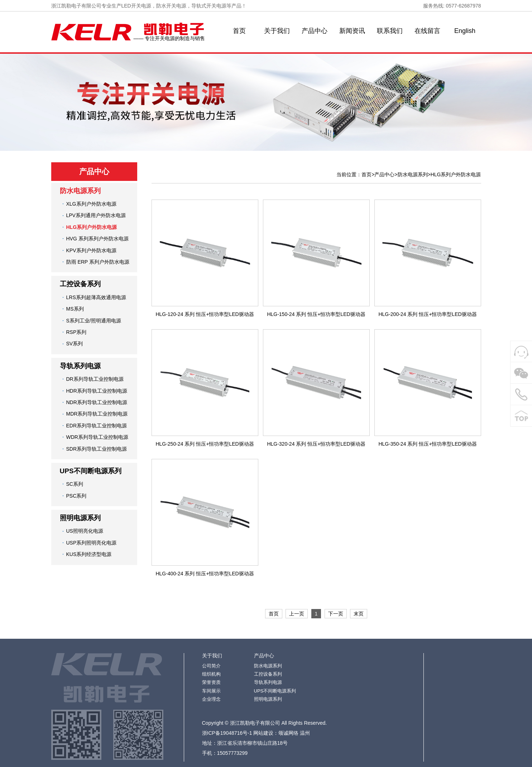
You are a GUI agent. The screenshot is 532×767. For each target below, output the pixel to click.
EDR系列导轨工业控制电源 (97, 426)
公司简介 (211, 666)
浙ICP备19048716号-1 (227, 733)
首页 (239, 31)
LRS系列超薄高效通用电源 (96, 297)
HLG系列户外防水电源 (92, 227)
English (465, 31)
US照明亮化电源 (85, 531)
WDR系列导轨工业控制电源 (97, 437)
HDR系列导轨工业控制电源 (97, 391)
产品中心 (315, 31)
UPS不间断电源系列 (91, 471)
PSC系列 (76, 496)
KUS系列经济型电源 (89, 554)
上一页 (297, 614)
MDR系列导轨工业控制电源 (97, 414)
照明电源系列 (80, 518)
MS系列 (75, 309)
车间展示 (211, 691)
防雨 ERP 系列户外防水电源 (98, 262)
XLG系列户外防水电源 (91, 204)
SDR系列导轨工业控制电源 (97, 449)
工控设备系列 (80, 284)
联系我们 (390, 31)
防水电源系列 (80, 191)
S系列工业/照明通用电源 (94, 321)
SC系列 (75, 484)
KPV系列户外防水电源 (91, 250)
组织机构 (211, 674)
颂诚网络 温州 (294, 733)
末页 (359, 614)
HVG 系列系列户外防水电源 (97, 239)
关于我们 (277, 31)
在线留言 (427, 31)
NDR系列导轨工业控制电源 (97, 402)
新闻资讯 (352, 31)
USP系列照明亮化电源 (92, 543)
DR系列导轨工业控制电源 (95, 379)
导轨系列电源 (80, 366)
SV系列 (75, 344)
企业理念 (211, 699)
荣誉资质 (211, 682)
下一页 (336, 614)
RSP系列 (76, 332)
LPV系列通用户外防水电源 (96, 215)
